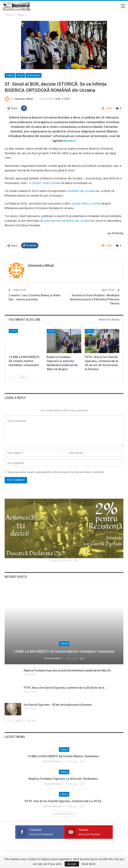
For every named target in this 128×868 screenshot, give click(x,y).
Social (20, 75)
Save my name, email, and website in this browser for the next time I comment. (56, 472)
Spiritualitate (33, 75)
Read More (89, 864)
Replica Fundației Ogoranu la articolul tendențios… (64, 778)
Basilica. (70, 140)
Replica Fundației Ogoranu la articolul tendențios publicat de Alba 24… (68, 670)
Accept (72, 864)
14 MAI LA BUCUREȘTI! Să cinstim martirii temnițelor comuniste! (64, 651)
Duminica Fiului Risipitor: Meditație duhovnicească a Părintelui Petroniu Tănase (95, 299)
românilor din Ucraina (81, 191)
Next (24, 377)
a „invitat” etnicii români (44, 183)
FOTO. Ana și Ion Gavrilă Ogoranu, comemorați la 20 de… (64, 801)
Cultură (10, 75)
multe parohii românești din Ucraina (66, 220)
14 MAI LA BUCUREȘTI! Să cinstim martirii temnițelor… (64, 756)
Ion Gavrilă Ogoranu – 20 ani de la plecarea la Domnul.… (59, 704)
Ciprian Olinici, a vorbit (86, 203)
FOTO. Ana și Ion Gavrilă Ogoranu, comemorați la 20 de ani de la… (65, 687)
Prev (14, 377)
